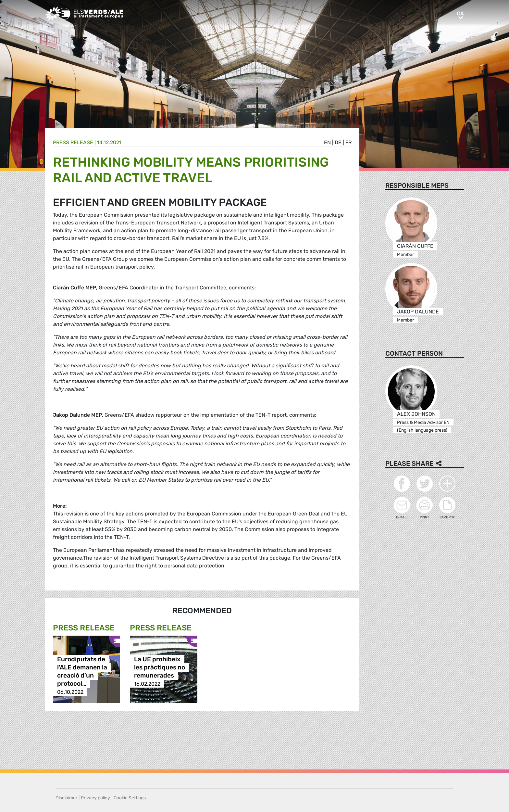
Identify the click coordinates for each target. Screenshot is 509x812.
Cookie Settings (130, 798)
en (327, 142)
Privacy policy (95, 798)
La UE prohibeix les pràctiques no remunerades (160, 668)
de (338, 142)
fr (348, 142)
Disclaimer (66, 798)
